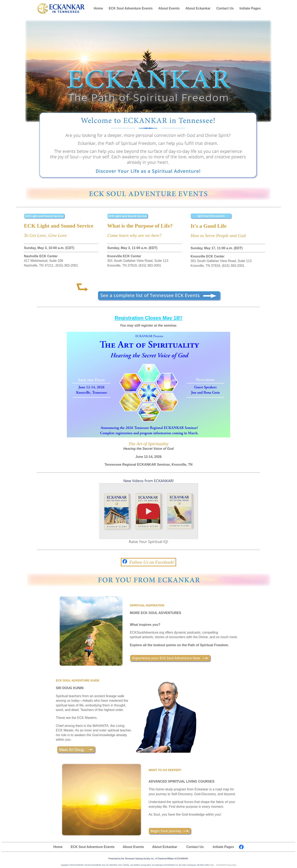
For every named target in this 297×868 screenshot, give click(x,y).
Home (98, 8)
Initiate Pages (250, 8)
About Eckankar (198, 8)
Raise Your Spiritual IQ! (148, 540)
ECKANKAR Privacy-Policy (226, 865)
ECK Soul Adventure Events (131, 8)
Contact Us (225, 8)
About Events (169, 8)
